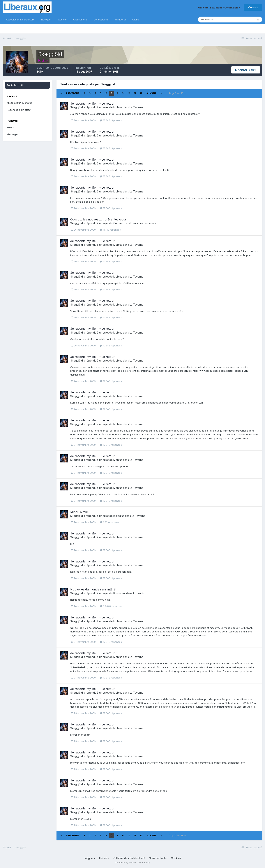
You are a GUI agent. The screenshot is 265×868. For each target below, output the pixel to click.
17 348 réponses (111, 120)
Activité (62, 20)
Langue (90, 858)
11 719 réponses (110, 230)
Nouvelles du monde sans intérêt (93, 589)
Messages (13, 134)
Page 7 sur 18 (177, 93)
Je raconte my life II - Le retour (92, 104)
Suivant (151, 93)
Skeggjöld (77, 107)
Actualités (139, 593)
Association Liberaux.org (20, 20)
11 (135, 93)
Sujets (10, 127)
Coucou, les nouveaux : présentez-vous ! (99, 219)
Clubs (136, 20)
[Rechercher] (214, 20)
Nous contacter (158, 858)
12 (141, 93)
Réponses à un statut (19, 110)
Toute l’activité (15, 85)
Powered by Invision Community (132, 863)
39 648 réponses (111, 606)
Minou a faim (79, 512)
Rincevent (119, 593)
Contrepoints (101, 20)
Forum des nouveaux (143, 223)
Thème (104, 858)
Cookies (176, 858)
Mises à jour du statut (19, 103)
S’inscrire (253, 7)
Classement (80, 20)
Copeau (118, 223)
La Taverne (136, 107)
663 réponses (109, 522)
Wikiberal (120, 20)
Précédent (73, 93)
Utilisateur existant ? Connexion (219, 8)
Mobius (118, 107)
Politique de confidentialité (129, 858)
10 (129, 93)
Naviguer (46, 20)
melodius (119, 516)
